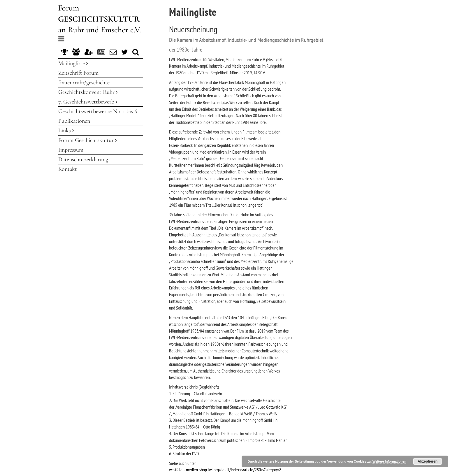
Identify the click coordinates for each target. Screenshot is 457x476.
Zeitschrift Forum (78, 73)
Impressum (71, 150)
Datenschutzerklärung (83, 159)
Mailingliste (73, 63)
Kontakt (68, 169)
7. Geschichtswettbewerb (88, 102)
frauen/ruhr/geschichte (84, 82)
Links (66, 131)
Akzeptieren (428, 461)
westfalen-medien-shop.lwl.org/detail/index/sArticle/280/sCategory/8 (225, 470)
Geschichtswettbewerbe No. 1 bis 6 (98, 111)
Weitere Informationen (389, 461)
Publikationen (74, 121)
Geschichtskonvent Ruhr (88, 92)
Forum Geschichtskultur (88, 140)
